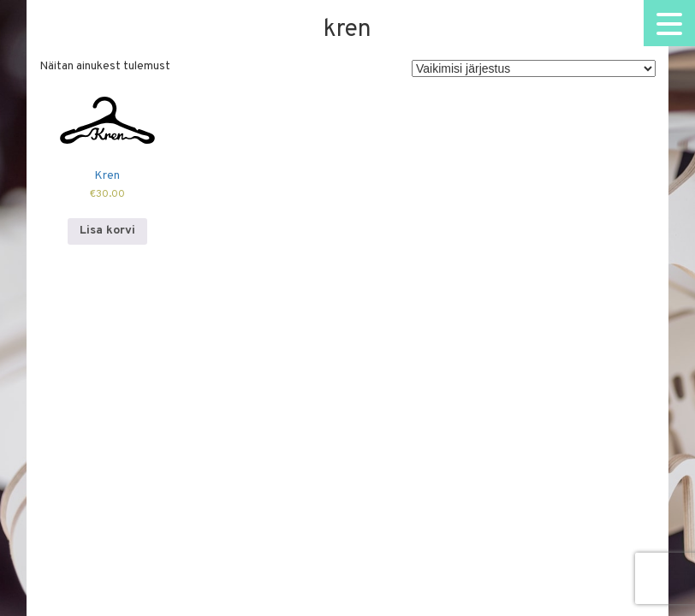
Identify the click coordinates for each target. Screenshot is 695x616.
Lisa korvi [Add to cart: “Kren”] (107, 231)
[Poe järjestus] (534, 68)
